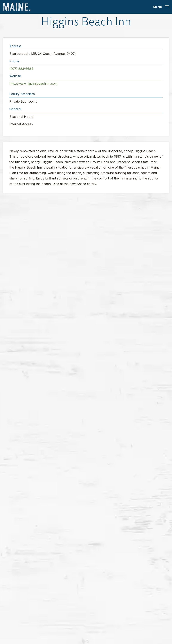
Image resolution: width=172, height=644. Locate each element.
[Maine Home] (17, 7)
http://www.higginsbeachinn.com (33, 83)
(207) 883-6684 (21, 69)
